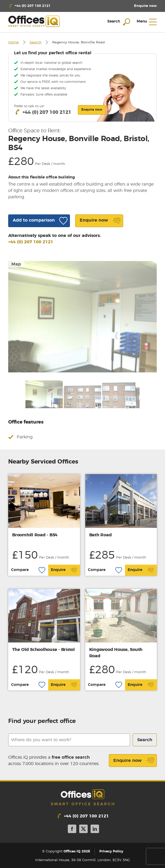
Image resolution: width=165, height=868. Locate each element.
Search (36, 42)
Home (14, 42)
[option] (82, 317)
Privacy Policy (111, 851)
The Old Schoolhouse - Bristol (43, 650)
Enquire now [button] (92, 110)
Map (16, 264)
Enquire (64, 570)
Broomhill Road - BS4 (35, 535)
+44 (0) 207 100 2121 (31, 242)
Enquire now (134, 761)
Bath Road (101, 535)
